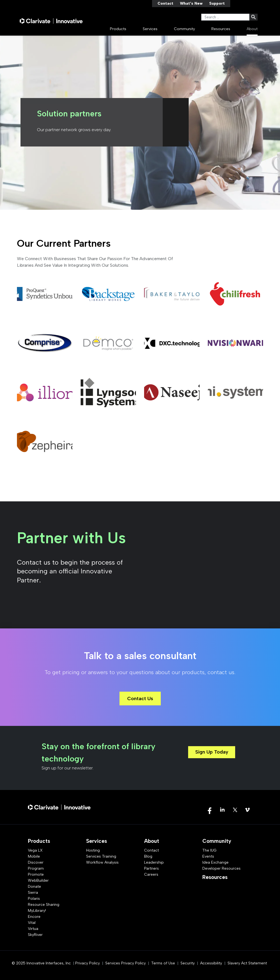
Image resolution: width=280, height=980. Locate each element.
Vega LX (35, 850)
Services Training (101, 856)
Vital (32, 923)
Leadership (154, 862)
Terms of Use (163, 963)
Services (150, 29)
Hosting (93, 850)
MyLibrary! (37, 911)
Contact (165, 3)
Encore (34, 917)
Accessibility (211, 963)
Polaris (34, 899)
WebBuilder (38, 880)
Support (217, 3)
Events (208, 856)
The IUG (209, 850)
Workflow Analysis (102, 862)
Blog (148, 856)
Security (188, 963)
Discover (36, 862)
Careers (151, 874)
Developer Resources (221, 868)
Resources (221, 29)
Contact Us (140, 699)
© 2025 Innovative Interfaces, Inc (41, 963)
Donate (34, 886)
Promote (36, 874)
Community (184, 29)
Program (36, 868)
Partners (151, 868)
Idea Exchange (215, 862)
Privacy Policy (87, 963)
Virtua (33, 929)
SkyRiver (35, 935)
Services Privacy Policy (126, 963)
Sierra (33, 893)
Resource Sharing (44, 905)
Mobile (34, 856)
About (252, 29)
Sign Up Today (212, 752)
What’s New (191, 3)
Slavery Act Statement (247, 963)
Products (118, 29)
